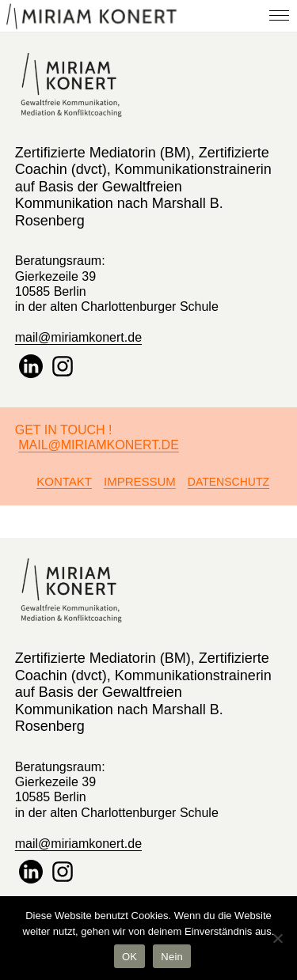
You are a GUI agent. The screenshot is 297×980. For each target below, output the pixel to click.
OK (129, 957)
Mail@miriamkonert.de (99, 445)
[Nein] (277, 938)
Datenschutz (228, 482)
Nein (172, 957)
